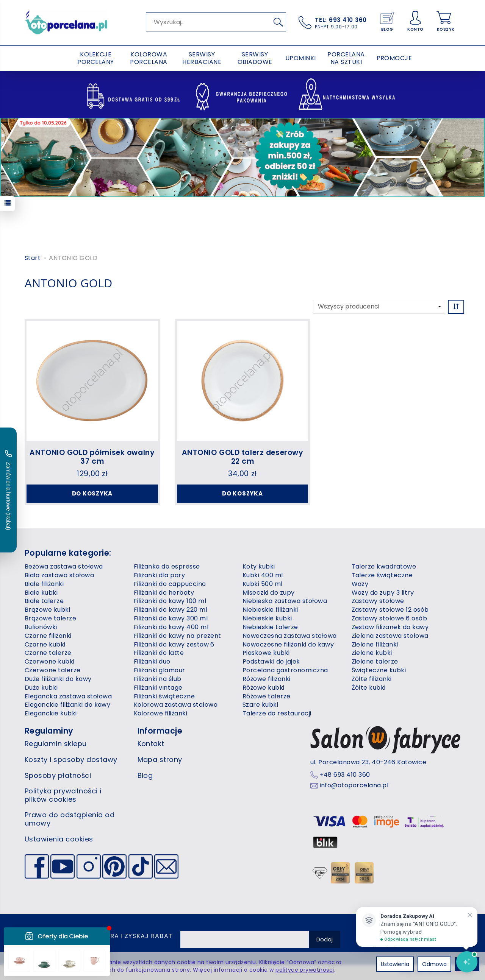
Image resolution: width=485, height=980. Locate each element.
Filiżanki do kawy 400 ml (171, 627)
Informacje (160, 731)
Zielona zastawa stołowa (390, 636)
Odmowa (434, 964)
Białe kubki (41, 593)
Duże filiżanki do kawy (58, 679)
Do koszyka (92, 493)
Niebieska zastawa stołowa (285, 601)
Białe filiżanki (44, 584)
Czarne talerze (48, 653)
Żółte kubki (369, 688)
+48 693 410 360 (345, 775)
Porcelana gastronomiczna (285, 670)
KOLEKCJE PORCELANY (95, 58)
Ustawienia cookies (59, 839)
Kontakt (151, 744)
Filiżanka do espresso (167, 566)
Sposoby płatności (58, 775)
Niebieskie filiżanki (270, 610)
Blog (145, 775)
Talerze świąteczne (382, 575)
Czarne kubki (45, 644)
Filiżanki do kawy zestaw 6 (174, 644)
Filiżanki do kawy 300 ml (171, 618)
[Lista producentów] (379, 307)
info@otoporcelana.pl (354, 785)
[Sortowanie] (456, 307)
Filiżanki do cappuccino (170, 584)
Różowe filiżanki (267, 679)
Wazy (360, 584)
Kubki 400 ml (263, 575)
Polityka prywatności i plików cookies (63, 795)
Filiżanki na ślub (158, 679)
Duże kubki (41, 688)
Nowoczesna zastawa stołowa (289, 636)
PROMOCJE (394, 58)
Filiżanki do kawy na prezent (178, 636)
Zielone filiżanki (375, 644)
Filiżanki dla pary (160, 575)
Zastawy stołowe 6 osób (390, 618)
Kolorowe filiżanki (161, 713)
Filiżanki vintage (158, 688)
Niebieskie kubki (267, 618)
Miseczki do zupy (269, 593)
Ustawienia (395, 964)
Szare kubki (260, 705)
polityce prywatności (305, 970)
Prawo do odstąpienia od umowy (70, 819)
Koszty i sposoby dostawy (71, 760)
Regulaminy (49, 731)
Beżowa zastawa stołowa (64, 566)
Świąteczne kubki (379, 670)
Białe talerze (44, 601)
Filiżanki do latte (159, 653)
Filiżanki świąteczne (164, 696)
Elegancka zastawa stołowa (68, 696)
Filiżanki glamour (160, 670)
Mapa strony (160, 760)
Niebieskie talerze (270, 627)
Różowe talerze (267, 696)
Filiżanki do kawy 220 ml (171, 610)
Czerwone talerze (53, 670)
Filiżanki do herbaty (164, 593)
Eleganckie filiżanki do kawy (67, 705)
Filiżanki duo (152, 661)
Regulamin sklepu (56, 744)
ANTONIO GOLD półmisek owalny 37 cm (92, 457)
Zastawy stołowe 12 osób (390, 610)
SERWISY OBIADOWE (255, 58)
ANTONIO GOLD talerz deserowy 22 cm (243, 457)
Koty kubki (259, 566)
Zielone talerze (375, 661)
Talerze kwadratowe (384, 566)
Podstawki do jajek (271, 661)
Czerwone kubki (50, 661)
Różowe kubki (264, 688)
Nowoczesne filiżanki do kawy (288, 644)
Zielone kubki (372, 653)
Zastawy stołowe (378, 601)
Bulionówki (41, 627)
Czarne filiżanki (48, 636)
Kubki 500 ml (263, 584)
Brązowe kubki (47, 610)
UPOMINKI (301, 58)
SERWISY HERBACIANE (202, 58)
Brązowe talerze (50, 618)
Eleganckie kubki (51, 713)
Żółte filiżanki (372, 679)
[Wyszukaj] (278, 22)
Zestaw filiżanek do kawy (390, 627)
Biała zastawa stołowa (59, 575)
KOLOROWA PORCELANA (149, 58)
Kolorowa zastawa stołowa (176, 705)
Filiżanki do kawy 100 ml (170, 601)
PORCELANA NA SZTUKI (346, 58)
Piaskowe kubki (266, 653)
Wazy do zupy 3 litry (383, 593)
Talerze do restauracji (277, 713)
